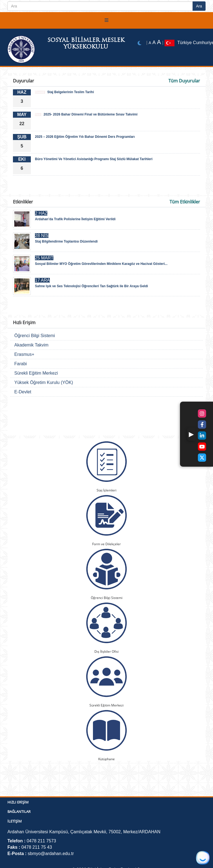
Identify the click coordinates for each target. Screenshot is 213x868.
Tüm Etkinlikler (185, 202)
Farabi (21, 364)
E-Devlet (23, 392)
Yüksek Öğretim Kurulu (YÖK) (44, 382)
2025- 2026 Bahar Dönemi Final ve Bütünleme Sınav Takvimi (86, 114)
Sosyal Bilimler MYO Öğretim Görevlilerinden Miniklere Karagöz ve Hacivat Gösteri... (101, 264)
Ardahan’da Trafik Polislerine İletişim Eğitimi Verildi (75, 219)
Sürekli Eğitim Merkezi (36, 373)
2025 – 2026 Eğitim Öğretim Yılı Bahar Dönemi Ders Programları (85, 137)
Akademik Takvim (31, 345)
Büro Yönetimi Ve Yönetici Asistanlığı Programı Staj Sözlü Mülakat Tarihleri (94, 159)
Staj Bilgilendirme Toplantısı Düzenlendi (66, 241)
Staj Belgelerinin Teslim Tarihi (64, 92)
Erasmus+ (24, 354)
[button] (191, 434)
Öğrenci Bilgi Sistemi (35, 336)
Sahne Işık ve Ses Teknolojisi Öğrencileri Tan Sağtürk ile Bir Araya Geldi (92, 286)
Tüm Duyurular (184, 81)
